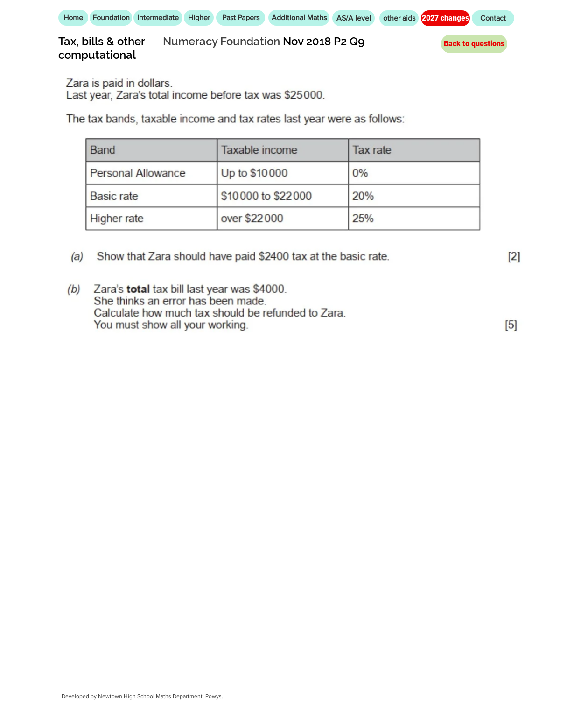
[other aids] (399, 18)
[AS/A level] (353, 18)
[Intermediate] (158, 18)
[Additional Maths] (299, 18)
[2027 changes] (445, 18)
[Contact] (493, 18)
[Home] (73, 18)
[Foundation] (111, 18)
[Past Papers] (241, 18)
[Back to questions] (474, 44)
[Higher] (199, 18)
